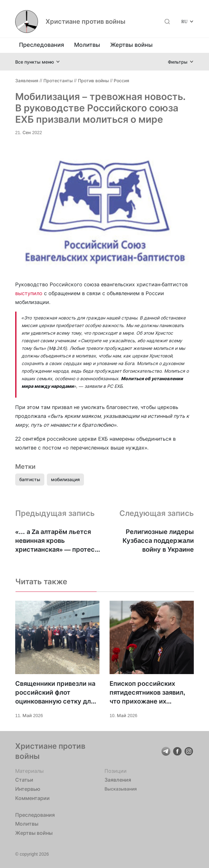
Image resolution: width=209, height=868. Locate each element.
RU (184, 21)
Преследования (41, 45)
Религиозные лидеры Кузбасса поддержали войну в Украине (158, 541)
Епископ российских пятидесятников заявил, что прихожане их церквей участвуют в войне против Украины (147, 693)
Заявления (27, 81)
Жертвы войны (131, 45)
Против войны (93, 81)
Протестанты (58, 81)
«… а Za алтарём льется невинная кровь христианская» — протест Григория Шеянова (57, 541)
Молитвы (87, 45)
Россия (121, 81)
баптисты (30, 479)
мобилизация (65, 479)
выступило (29, 293)
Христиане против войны (85, 22)
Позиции (116, 771)
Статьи (24, 780)
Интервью (28, 789)
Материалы (29, 771)
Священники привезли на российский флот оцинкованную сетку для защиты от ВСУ (55, 693)
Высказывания (121, 789)
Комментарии (32, 798)
